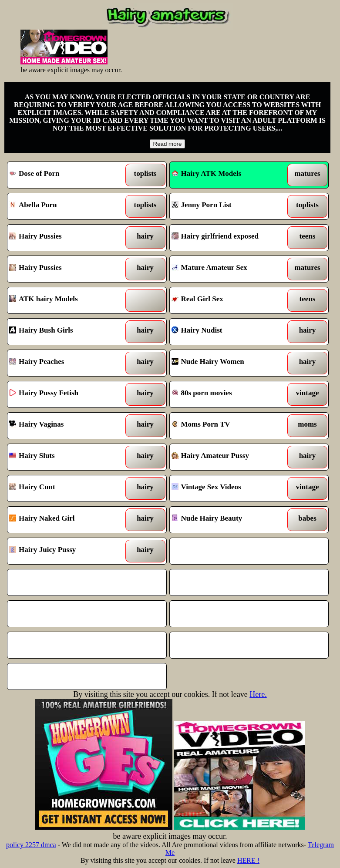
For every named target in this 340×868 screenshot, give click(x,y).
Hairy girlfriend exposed (229, 238)
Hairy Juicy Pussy (66, 551)
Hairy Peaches (66, 363)
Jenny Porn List (229, 206)
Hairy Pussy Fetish (66, 394)
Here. (258, 694)
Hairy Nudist (229, 332)
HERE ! (248, 860)
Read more (168, 144)
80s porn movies (229, 394)
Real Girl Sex (229, 300)
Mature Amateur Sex (229, 269)
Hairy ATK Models (207, 173)
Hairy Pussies (66, 238)
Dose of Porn (66, 175)
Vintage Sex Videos (229, 488)
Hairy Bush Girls (66, 332)
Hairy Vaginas (66, 426)
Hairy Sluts (66, 457)
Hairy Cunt (66, 488)
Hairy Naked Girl (66, 520)
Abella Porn (66, 206)
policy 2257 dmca (31, 845)
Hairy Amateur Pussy (229, 457)
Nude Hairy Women (229, 363)
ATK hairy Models (66, 300)
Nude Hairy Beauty (229, 520)
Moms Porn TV (229, 426)
